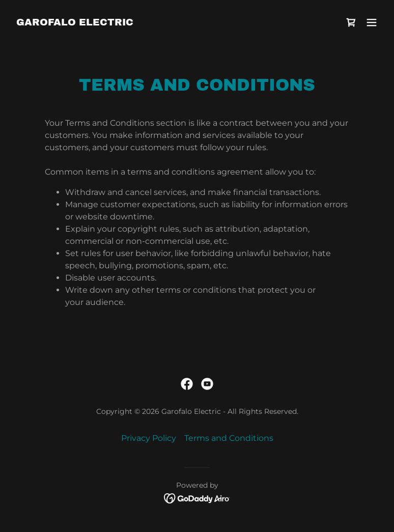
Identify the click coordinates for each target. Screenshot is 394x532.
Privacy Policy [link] (149, 438)
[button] (372, 22)
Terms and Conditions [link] (229, 438)
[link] (75, 23)
